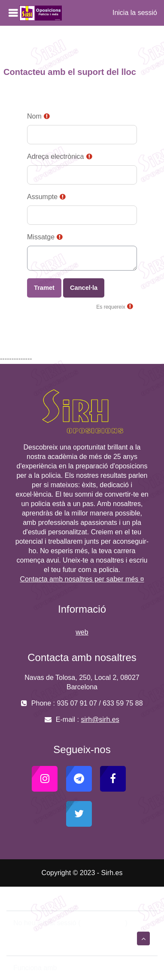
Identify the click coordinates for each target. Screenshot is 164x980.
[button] (143, 938)
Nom (34, 116)
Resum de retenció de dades (57, 933)
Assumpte (42, 197)
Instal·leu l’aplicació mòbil (52, 943)
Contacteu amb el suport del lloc (68, 898)
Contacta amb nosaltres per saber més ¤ (82, 579)
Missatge (41, 237)
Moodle (70, 968)
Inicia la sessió (135, 13)
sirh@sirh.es (100, 719)
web (82, 632)
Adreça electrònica (56, 156)
